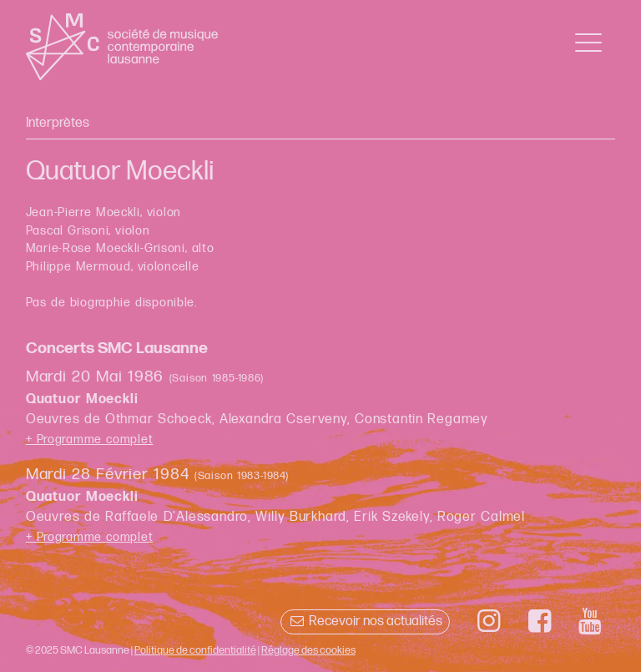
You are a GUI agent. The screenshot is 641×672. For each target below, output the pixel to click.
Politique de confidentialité (195, 650)
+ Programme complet (90, 440)
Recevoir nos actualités (365, 621)
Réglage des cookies (308, 650)
